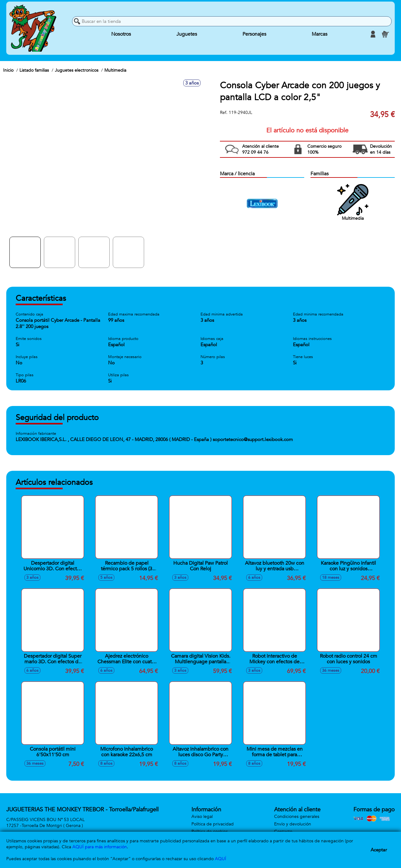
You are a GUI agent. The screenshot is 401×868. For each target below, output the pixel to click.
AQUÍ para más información (100, 847)
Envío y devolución (293, 824)
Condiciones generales (297, 817)
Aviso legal (202, 817)
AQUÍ (221, 859)
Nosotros (121, 34)
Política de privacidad (213, 824)
